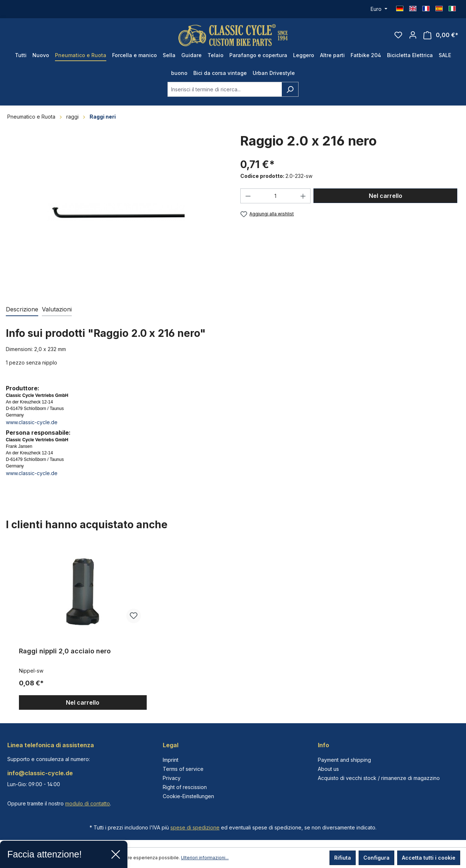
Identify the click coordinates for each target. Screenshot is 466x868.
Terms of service (183, 769)
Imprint (171, 760)
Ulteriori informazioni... (205, 858)
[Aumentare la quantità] (303, 196)
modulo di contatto (88, 803)
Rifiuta (343, 858)
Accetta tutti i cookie (429, 858)
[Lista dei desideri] (398, 35)
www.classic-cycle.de (32, 422)
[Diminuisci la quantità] (248, 196)
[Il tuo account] (413, 35)
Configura (376, 858)
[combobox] (225, 89)
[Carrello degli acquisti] (441, 35)
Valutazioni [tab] (57, 309)
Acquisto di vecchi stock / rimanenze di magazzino (379, 778)
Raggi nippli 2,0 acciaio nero (65, 651)
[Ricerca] (290, 89)
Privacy (172, 778)
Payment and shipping (344, 760)
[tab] (22, 310)
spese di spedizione (195, 827)
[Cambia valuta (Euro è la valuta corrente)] (379, 9)
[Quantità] (276, 196)
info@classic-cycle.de (40, 773)
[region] (233, 626)
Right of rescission (185, 787)
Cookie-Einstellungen (188, 796)
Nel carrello (386, 196)
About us (328, 769)
